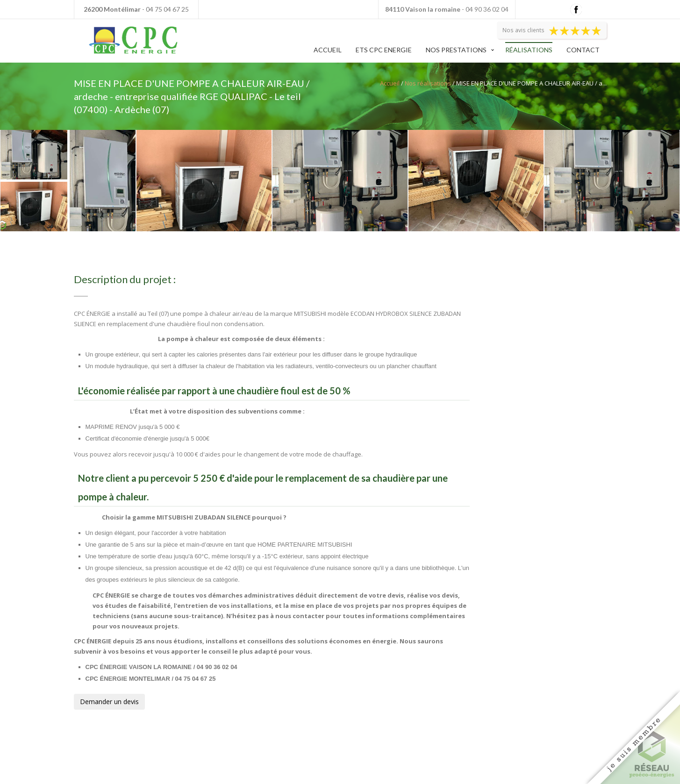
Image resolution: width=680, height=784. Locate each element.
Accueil (328, 50)
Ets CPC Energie (384, 50)
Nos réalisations (428, 83)
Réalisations (529, 50)
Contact (583, 50)
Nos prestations (456, 50)
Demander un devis (109, 702)
